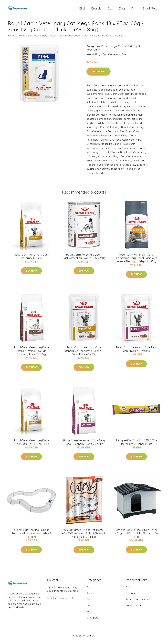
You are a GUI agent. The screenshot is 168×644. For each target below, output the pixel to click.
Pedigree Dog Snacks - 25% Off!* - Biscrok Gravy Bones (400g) (136, 445)
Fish (134, 10)
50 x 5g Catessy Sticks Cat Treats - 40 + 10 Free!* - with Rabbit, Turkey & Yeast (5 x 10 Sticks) (84, 536)
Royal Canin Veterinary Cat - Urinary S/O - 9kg (31, 259)
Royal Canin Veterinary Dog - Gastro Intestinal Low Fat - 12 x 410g (84, 259)
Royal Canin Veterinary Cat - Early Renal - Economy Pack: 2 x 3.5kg (84, 445)
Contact (130, 596)
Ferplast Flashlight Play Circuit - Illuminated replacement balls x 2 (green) (31, 536)
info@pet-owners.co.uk (60, 601)
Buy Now (99, 74)
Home (11, 38)
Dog (122, 10)
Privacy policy (134, 608)
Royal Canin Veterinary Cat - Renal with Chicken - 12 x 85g (136, 352)
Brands (96, 10)
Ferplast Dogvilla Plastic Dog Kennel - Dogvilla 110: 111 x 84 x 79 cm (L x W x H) (136, 536)
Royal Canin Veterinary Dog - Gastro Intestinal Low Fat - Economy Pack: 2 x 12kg (31, 354)
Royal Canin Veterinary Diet (126, 49)
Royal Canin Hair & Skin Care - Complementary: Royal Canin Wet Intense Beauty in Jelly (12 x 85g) (136, 261)
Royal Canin (93, 52)
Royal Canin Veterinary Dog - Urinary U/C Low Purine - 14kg (31, 445)
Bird (82, 10)
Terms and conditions (138, 602)
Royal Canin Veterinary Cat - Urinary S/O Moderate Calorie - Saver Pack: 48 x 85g (84, 354)
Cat (110, 10)
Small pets (150, 10)
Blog (129, 590)
